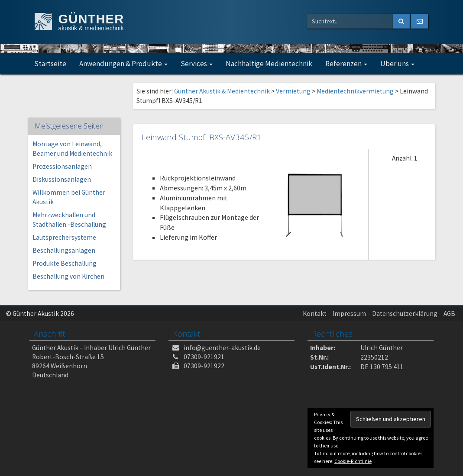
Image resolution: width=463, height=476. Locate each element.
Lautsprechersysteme (64, 237)
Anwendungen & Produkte (123, 64)
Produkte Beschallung (65, 263)
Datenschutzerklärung (405, 314)
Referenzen (346, 64)
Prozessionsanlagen (62, 166)
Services (197, 64)
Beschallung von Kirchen (68, 276)
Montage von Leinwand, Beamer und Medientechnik (72, 149)
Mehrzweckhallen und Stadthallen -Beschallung (69, 220)
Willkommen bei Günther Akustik (69, 197)
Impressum (349, 314)
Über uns (397, 64)
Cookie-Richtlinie (353, 461)
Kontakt (315, 314)
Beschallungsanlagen (64, 250)
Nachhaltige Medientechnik (269, 64)
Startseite (50, 64)
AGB (449, 314)
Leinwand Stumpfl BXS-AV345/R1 (202, 137)
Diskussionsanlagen (62, 179)
